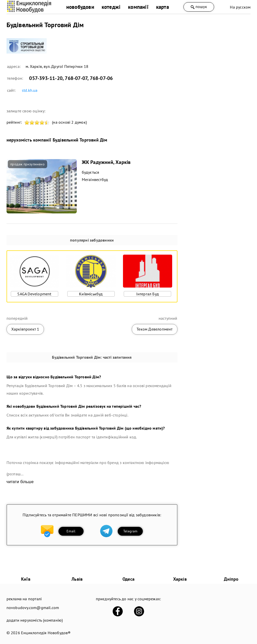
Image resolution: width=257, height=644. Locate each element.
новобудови (80, 7)
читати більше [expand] (20, 482)
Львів (77, 579)
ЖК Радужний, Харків (106, 162)
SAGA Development (34, 294)
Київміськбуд (91, 294)
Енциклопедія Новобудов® (46, 633)
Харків (180, 579)
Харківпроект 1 (25, 329)
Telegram (130, 531)
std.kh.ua (30, 90)
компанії (138, 7)
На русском (240, 7)
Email (71, 531)
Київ (26, 579)
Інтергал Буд (148, 294)
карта (163, 7)
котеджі (111, 7)
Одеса (128, 579)
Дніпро (231, 579)
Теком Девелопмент (154, 329)
